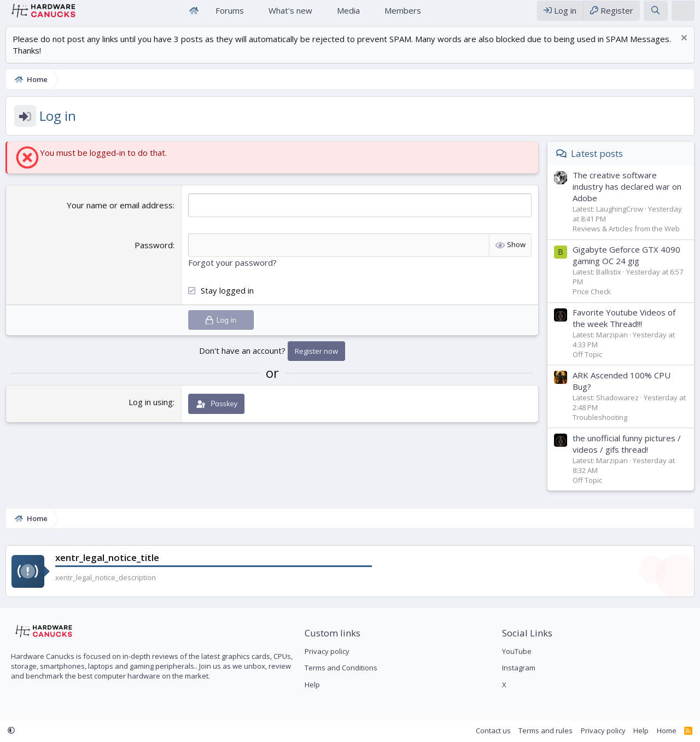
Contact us (493, 731)
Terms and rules (546, 731)
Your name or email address (120, 215)
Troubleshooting (600, 428)
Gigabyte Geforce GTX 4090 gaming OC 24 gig (626, 265)
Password (154, 255)
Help (312, 685)
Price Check (592, 302)
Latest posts (597, 164)
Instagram (519, 668)
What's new (290, 15)
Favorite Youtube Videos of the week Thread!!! (624, 328)
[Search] (655, 16)
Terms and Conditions (341, 668)
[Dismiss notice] (683, 49)
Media (348, 15)
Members (403, 15)
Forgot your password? (232, 273)
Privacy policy (327, 651)
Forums (230, 15)
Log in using (151, 412)
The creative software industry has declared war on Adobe (627, 197)
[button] (253, 16)
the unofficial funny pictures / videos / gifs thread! (627, 454)
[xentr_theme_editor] (683, 16)
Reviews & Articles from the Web (626, 239)
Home (194, 16)
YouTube (517, 651)
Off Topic (587, 365)
